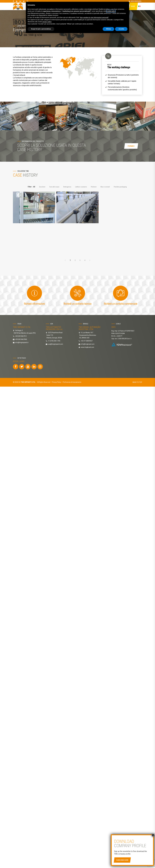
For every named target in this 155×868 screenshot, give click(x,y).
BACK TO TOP (137, 318)
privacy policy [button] (47, 22)
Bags (133, 6)
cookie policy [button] (111, 11)
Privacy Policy (56, 318)
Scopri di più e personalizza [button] (41, 29)
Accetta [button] (121, 29)
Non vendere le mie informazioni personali (94, 18)
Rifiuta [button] (108, 29)
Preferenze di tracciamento (72, 318)
